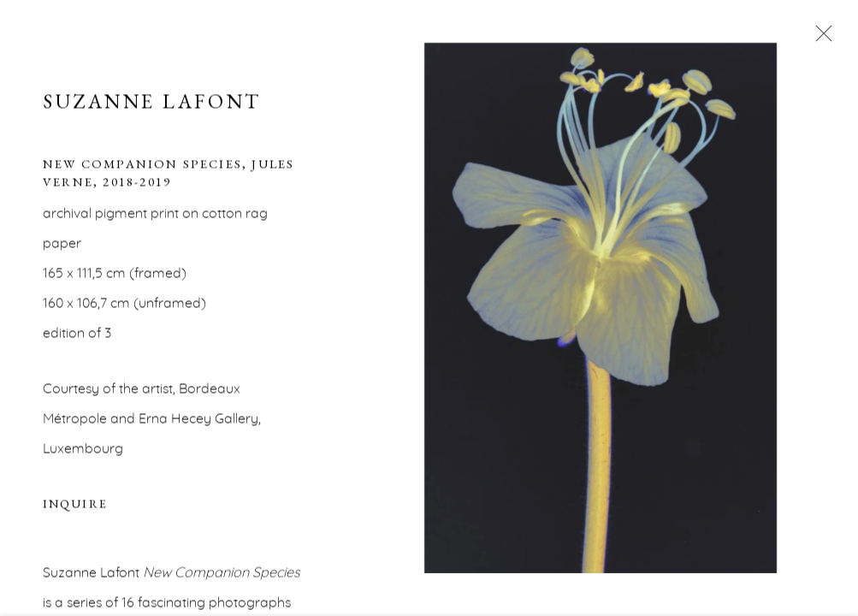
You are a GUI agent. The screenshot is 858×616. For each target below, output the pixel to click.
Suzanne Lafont (152, 103)
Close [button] (820, 38)
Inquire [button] (75, 506)
